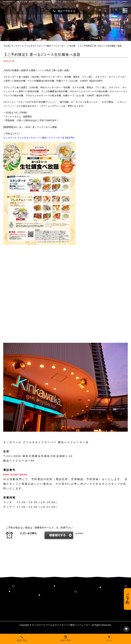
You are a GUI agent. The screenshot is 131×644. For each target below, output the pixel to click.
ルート (109, 639)
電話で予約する (64, 11)
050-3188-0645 (15, 474)
